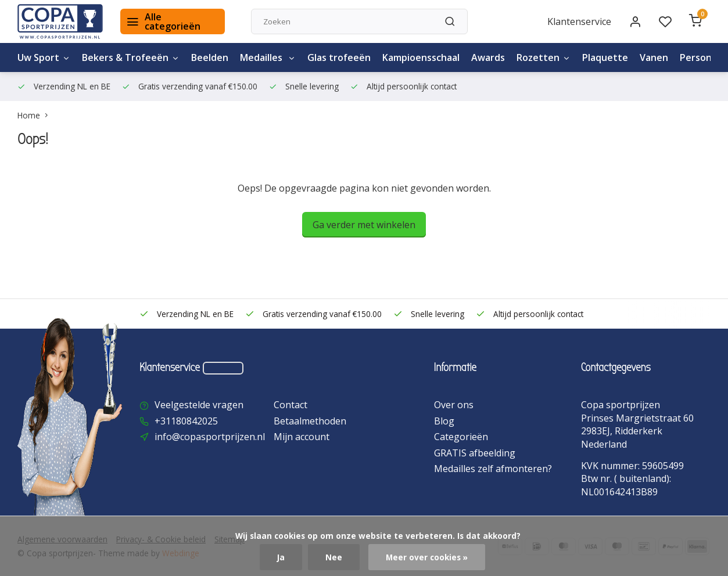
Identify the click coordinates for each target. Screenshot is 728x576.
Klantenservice (579, 21)
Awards (488, 57)
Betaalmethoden (310, 421)
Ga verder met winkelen (364, 225)
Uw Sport (44, 57)
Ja (281, 557)
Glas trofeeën (339, 57)
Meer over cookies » (427, 557)
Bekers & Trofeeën (131, 57)
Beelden (210, 57)
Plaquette (605, 57)
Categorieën (461, 437)
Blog (444, 421)
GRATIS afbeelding (475, 453)
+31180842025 (186, 421)
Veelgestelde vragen (199, 405)
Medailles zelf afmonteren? (493, 469)
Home (35, 115)
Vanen (654, 57)
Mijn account (302, 437)
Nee (334, 557)
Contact (291, 405)
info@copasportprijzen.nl (210, 437)
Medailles (268, 57)
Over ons (454, 405)
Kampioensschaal (421, 57)
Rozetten (544, 57)
